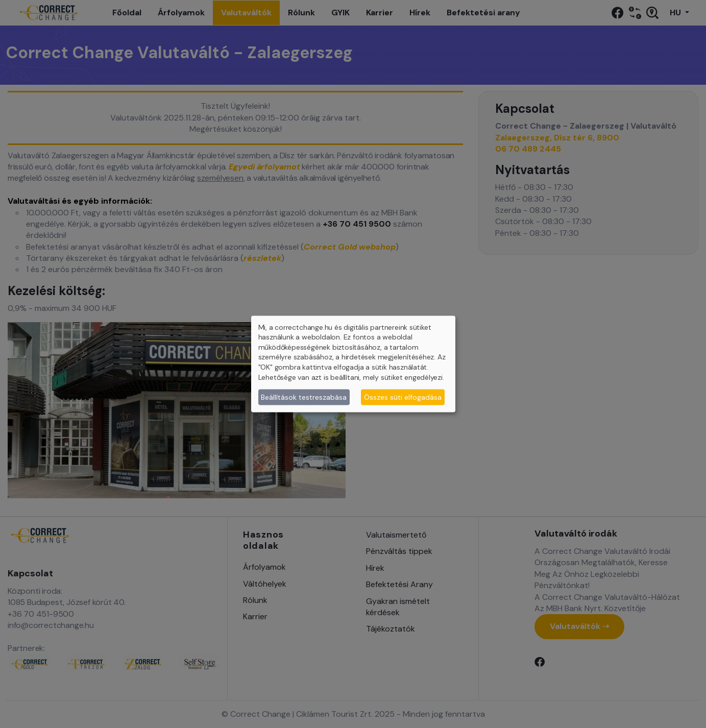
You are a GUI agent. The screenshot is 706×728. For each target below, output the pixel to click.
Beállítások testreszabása (304, 397)
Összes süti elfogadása (403, 397)
